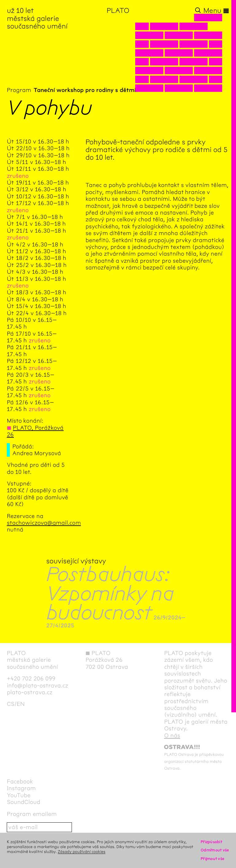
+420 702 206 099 (31, 679)
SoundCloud (24, 802)
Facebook (20, 782)
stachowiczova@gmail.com (44, 523)
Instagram (21, 788)
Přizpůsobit (211, 842)
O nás (172, 736)
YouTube (19, 795)
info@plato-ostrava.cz (37, 686)
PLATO (118, 11)
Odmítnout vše (215, 850)
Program (19, 90)
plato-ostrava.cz (30, 692)
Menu (216, 11)
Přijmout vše (212, 859)
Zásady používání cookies (82, 852)
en (21, 704)
